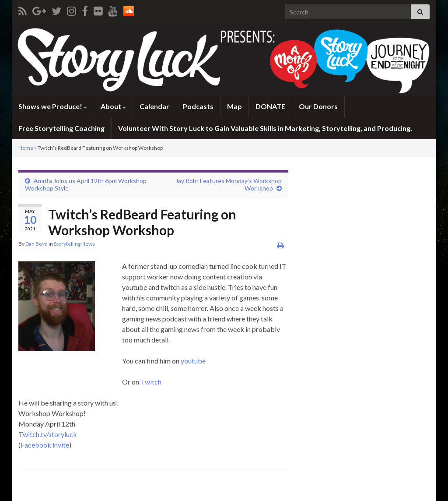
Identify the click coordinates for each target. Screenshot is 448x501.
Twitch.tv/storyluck (48, 434)
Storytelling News (74, 244)
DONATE (270, 106)
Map (234, 106)
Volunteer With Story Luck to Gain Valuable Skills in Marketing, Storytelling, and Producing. (265, 128)
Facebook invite (45, 445)
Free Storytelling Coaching (61, 128)
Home (26, 148)
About (113, 106)
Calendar (154, 106)
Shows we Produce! (53, 106)
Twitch (151, 382)
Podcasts (198, 106)
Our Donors (318, 106)
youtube (193, 361)
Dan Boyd (37, 244)
